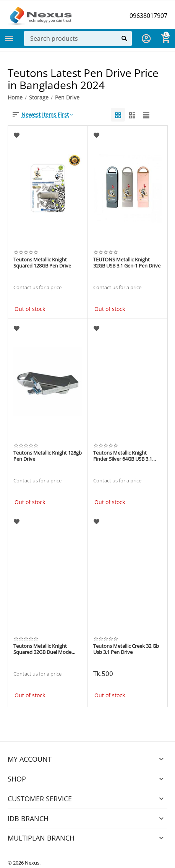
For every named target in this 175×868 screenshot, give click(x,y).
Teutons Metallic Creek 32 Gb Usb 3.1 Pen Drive (126, 649)
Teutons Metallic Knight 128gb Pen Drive (48, 456)
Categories (9, 38)
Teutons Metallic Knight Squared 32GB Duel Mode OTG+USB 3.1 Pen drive (42, 649)
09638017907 (148, 16)
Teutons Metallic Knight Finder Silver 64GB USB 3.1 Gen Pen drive (123, 456)
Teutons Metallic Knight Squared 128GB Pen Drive (42, 263)
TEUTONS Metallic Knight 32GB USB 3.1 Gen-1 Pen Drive (127, 263)
